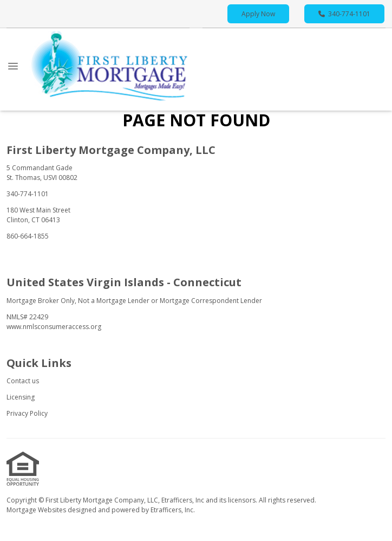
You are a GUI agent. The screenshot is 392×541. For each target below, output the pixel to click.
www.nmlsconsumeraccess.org (54, 327)
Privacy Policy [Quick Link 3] (27, 413)
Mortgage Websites (37, 510)
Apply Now (258, 14)
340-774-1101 (344, 14)
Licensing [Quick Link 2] (21, 397)
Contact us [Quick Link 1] (23, 381)
